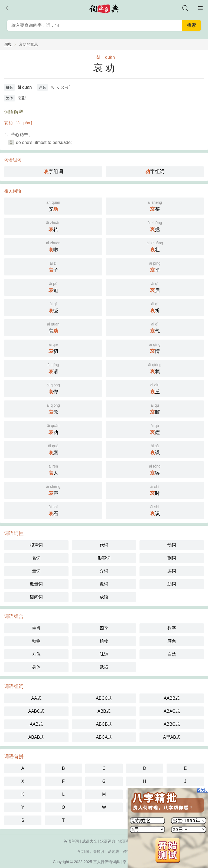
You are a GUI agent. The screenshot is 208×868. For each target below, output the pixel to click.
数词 (104, 584)
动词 (172, 545)
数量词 (36, 584)
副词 (172, 558)
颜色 (172, 641)
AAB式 (36, 724)
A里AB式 (172, 737)
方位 (36, 654)
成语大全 (90, 841)
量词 (36, 571)
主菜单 (200, 8)
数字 (172, 628)
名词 (36, 558)
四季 (104, 628)
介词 (104, 571)
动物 (36, 641)
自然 (172, 654)
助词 (172, 584)
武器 (104, 667)
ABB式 (104, 711)
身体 (36, 667)
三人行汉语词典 (106, 862)
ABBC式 (172, 724)
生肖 (36, 628)
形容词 (104, 558)
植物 (104, 641)
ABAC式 (172, 711)
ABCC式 (104, 698)
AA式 (36, 698)
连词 (172, 571)
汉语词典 (108, 841)
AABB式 (172, 698)
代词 (104, 545)
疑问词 (36, 597)
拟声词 (36, 545)
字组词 (53, 172)
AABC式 (36, 711)
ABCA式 (104, 737)
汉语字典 (126, 841)
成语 (104, 597)
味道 (104, 654)
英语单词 (71, 841)
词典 (8, 44)
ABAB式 (36, 737)
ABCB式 (104, 724)
